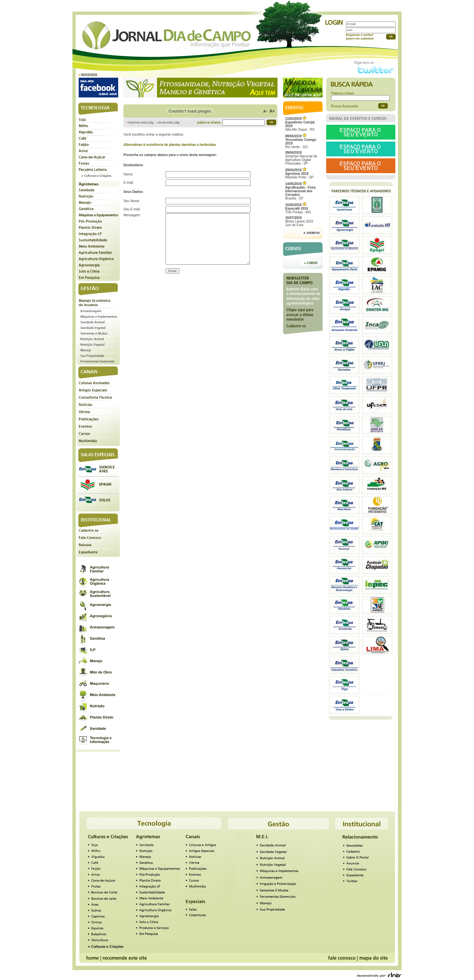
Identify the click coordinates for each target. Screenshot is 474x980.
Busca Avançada (345, 106)
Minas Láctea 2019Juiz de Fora (299, 221)
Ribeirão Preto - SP (299, 174)
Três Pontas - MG (298, 209)
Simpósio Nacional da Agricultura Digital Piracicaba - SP (301, 158)
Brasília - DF (300, 191)
